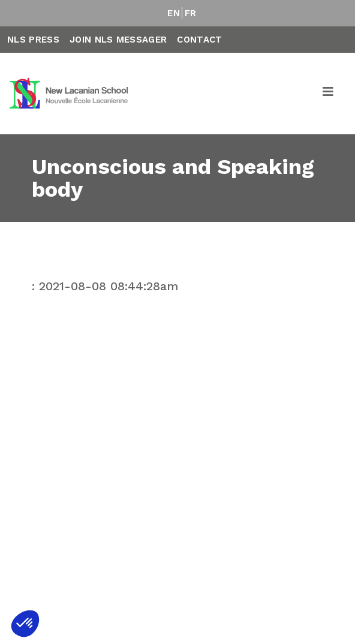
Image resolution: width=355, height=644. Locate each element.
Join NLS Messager (118, 40)
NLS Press (33, 40)
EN (174, 13)
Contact (199, 40)
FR (191, 13)
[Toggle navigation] (329, 94)
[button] (25, 624)
